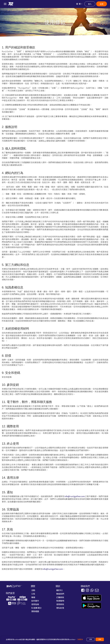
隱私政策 (60, 608)
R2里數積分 (36, 608)
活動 (33, 590)
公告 (33, 594)
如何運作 (35, 601)
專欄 (33, 597)
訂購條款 (60, 597)
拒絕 (91, 639)
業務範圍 (35, 611)
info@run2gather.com (75, 496)
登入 (90, 4)
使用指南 (35, 604)
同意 (100, 639)
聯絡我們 (60, 594)
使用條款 (60, 604)
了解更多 (80, 639)
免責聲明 (60, 601)
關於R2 (59, 590)
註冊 (102, 4)
